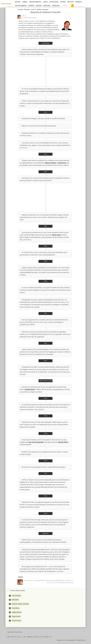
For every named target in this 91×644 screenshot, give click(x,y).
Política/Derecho (21, 6)
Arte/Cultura (54, 2)
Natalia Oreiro (30, 390)
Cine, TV (33, 9)
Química (25, 2)
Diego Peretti (16, 616)
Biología (18, 2)
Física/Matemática (35, 2)
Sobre (84, 640)
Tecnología (56, 6)
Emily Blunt (16, 608)
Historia (63, 2)
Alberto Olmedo (50, 163)
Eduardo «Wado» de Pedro (20, 604)
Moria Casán (56, 235)
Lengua (45, 2)
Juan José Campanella (36, 442)
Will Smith (15, 600)
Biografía (79, 2)
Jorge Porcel (62, 163)
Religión (39, 6)
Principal (20, 9)
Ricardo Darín (63, 442)
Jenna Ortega (16, 596)
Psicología (47, 6)
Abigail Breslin (17, 612)
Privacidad (80, 640)
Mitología (71, 2)
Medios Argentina (43, 9)
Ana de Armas (16, 621)
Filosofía (31, 6)
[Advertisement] (45, 72)
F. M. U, (24, 16)
